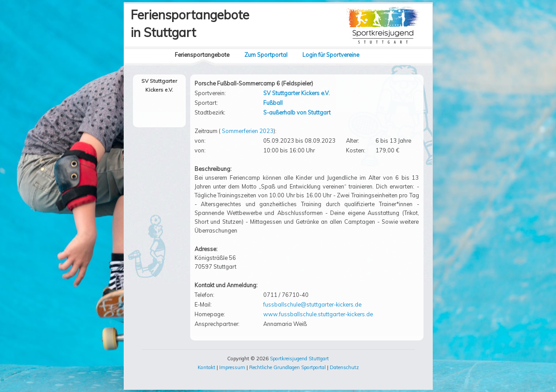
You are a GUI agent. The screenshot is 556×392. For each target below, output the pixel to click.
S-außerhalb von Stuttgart (297, 112)
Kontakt (206, 367)
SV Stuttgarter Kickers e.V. (296, 93)
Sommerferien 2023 (248, 131)
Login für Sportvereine (331, 55)
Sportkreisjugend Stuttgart (299, 359)
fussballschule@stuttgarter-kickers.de (312, 304)
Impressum (232, 367)
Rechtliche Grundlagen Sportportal (287, 367)
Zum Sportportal (266, 55)
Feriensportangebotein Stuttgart (190, 24)
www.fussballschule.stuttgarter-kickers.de (318, 314)
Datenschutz (344, 367)
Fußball (273, 103)
